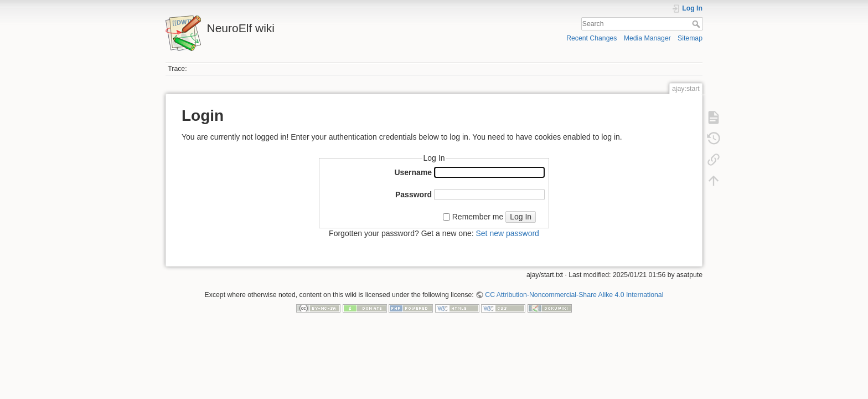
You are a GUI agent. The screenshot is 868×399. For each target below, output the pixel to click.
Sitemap (690, 38)
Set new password (507, 233)
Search (697, 24)
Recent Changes (591, 38)
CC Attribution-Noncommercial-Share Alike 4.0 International (574, 295)
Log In (521, 217)
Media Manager (647, 38)
